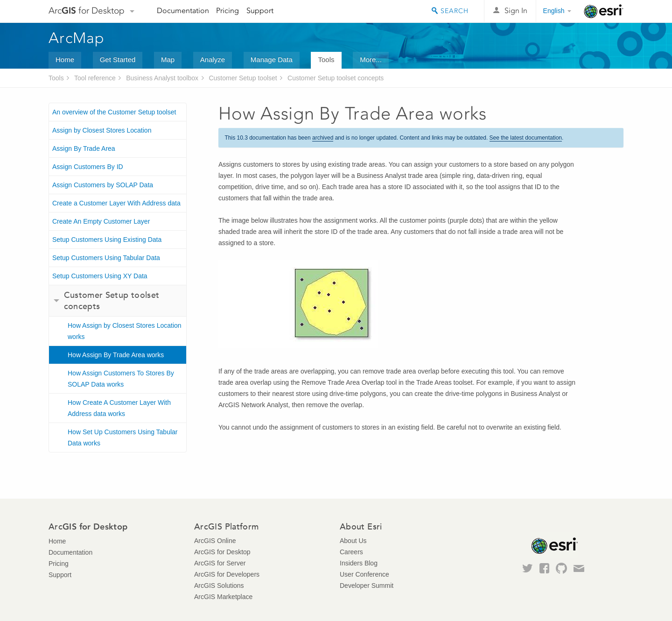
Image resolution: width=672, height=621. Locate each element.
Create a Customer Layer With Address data (116, 203)
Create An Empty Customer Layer (101, 221)
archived (323, 138)
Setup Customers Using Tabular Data (106, 258)
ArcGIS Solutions (219, 586)
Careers (351, 552)
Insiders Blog (359, 563)
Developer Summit (367, 586)
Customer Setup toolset (243, 78)
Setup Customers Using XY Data (100, 276)
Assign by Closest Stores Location (102, 130)
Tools (326, 60)
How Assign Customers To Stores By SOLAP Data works (121, 379)
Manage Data (272, 60)
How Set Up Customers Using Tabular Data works (123, 438)
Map (168, 60)
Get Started (118, 60)
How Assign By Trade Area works (116, 355)
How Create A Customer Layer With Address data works (119, 408)
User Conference (364, 574)
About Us (353, 541)
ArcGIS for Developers (227, 574)
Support (260, 11)
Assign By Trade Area (84, 148)
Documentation (183, 11)
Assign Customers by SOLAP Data (103, 185)
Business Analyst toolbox (162, 78)
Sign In (516, 11)
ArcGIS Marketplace (223, 597)
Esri (604, 11)
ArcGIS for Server (220, 563)
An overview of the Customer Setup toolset (114, 112)
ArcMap (77, 38)
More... (371, 60)
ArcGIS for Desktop (222, 552)
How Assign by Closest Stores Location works (125, 331)
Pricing (227, 11)
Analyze (213, 60)
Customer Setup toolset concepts (336, 78)
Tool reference (95, 78)
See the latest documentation (526, 138)
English (554, 11)
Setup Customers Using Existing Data (107, 240)
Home (65, 60)
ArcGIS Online (215, 541)
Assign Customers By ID (88, 167)
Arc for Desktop (87, 11)
